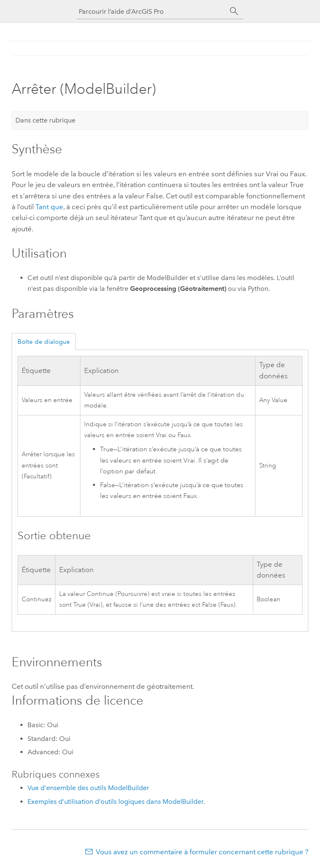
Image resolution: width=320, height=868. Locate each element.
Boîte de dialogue (44, 342)
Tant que (49, 207)
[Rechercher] (234, 11)
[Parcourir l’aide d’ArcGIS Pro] (152, 11)
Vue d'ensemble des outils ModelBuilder (88, 788)
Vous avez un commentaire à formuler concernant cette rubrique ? (202, 852)
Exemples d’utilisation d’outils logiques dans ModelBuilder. (116, 802)
